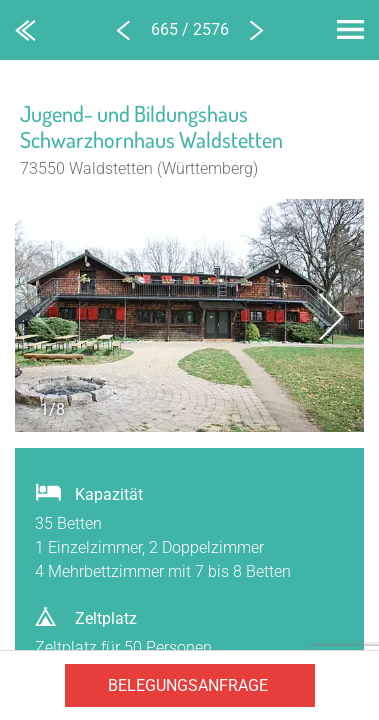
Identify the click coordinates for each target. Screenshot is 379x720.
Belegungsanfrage (188, 685)
